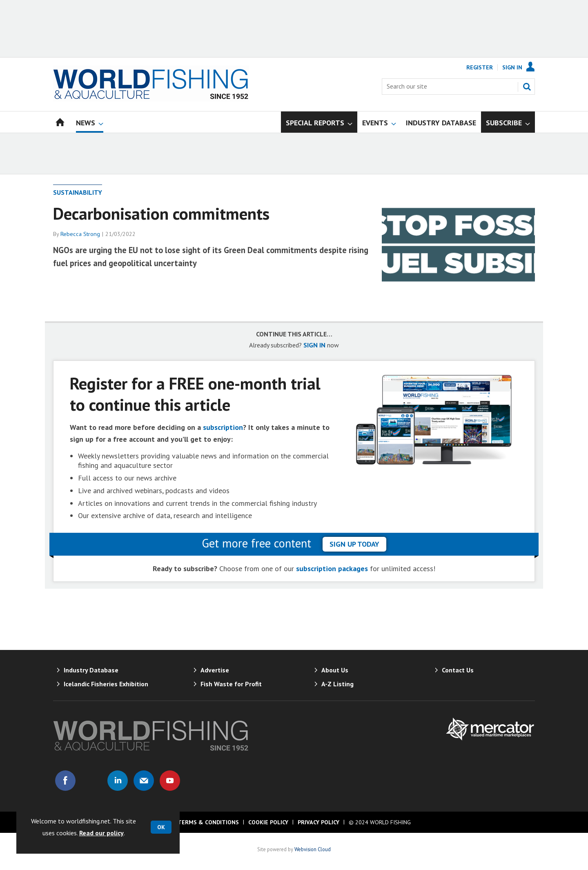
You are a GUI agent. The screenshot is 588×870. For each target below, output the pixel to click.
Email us (144, 781)
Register (480, 67)
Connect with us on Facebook (65, 781)
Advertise (215, 670)
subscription (223, 427)
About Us (335, 670)
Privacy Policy (318, 822)
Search (527, 87)
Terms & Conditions (208, 822)
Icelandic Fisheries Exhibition (106, 684)
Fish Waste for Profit (231, 684)
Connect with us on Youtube (170, 781)
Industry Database (91, 670)
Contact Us (458, 670)
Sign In (512, 67)
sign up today (354, 544)
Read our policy (101, 833)
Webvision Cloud (313, 849)
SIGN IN (314, 345)
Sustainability (78, 192)
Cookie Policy (268, 822)
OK (161, 827)
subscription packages (332, 569)
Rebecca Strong (80, 234)
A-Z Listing (337, 684)
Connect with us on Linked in (118, 781)
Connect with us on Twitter (91, 781)
